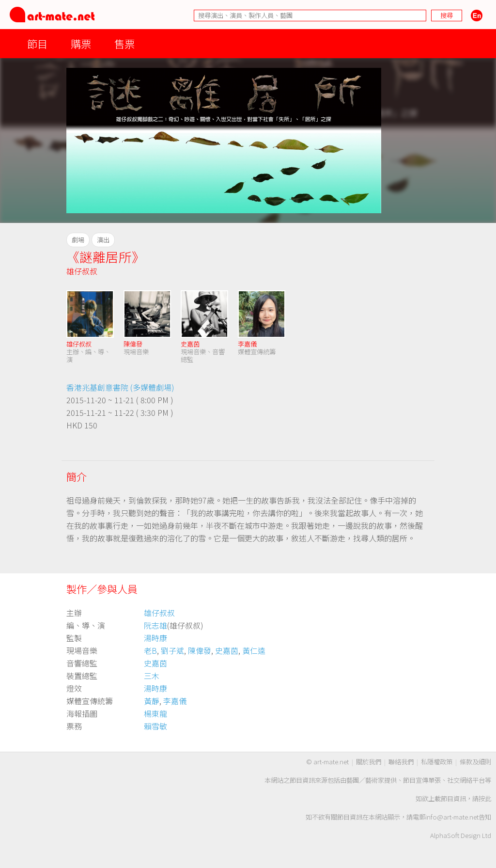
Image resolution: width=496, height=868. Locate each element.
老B (150, 650)
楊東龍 (155, 713)
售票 (124, 43)
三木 (152, 676)
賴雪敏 (155, 726)
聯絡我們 (401, 762)
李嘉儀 (247, 344)
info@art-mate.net (452, 817)
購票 (81, 43)
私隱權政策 (437, 762)
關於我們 (369, 762)
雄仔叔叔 (82, 271)
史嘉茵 (190, 344)
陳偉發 (133, 344)
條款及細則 (475, 762)
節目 (37, 43)
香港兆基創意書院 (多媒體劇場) (120, 387)
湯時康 (155, 638)
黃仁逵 (254, 650)
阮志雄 (155, 625)
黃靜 (152, 701)
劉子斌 (172, 650)
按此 (485, 798)
